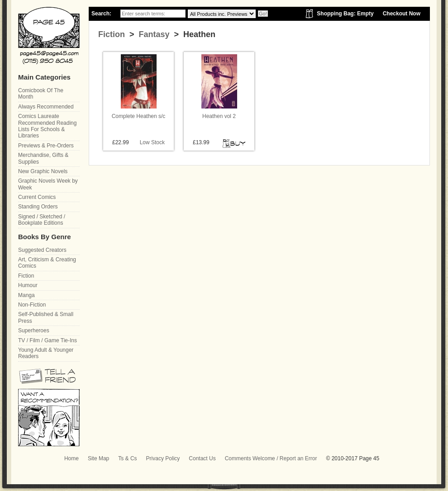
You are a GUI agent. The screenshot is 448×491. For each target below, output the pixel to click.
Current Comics (37, 197)
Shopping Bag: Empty (345, 14)
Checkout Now (402, 14)
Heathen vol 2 (219, 116)
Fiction (112, 34)
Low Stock (152, 142)
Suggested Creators (42, 250)
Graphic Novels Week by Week (48, 184)
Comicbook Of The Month (41, 94)
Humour (28, 285)
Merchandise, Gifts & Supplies (43, 158)
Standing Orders (38, 207)
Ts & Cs (127, 458)
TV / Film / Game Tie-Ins (48, 340)
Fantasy (153, 34)
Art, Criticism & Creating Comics (47, 263)
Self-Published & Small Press (46, 317)
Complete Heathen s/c (139, 116)
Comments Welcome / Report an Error (271, 458)
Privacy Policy (163, 458)
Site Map (98, 458)
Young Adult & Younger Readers (46, 353)
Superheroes (34, 330)
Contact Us (202, 458)
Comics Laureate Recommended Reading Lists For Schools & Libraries (47, 126)
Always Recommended (46, 107)
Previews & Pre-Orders (46, 146)
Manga (26, 295)
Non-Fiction (32, 305)
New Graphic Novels (43, 171)
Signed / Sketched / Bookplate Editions (42, 220)
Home (71, 458)
